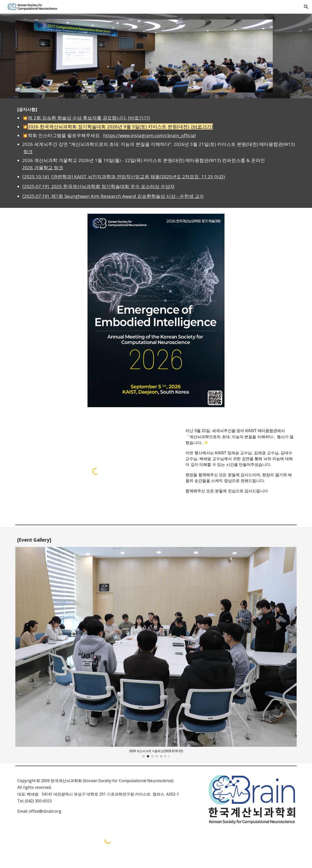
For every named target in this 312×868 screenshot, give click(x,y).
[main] (156, 153)
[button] (306, 7)
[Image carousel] (156, 652)
